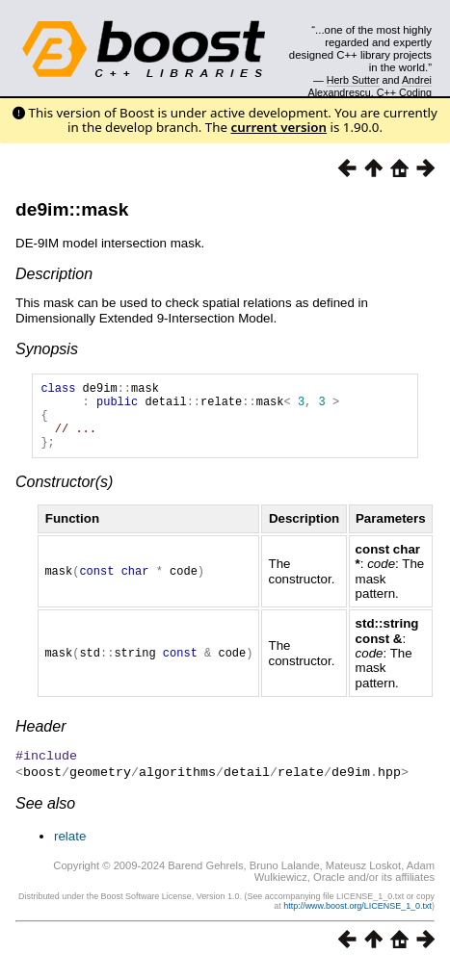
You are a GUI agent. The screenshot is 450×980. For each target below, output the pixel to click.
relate (70, 849)
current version (278, 127)
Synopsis (47, 349)
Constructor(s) (64, 496)
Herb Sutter (353, 80)
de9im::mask (72, 209)
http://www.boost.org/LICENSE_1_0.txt (357, 918)
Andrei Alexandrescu (371, 86)
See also (45, 816)
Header (40, 741)
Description (54, 274)
